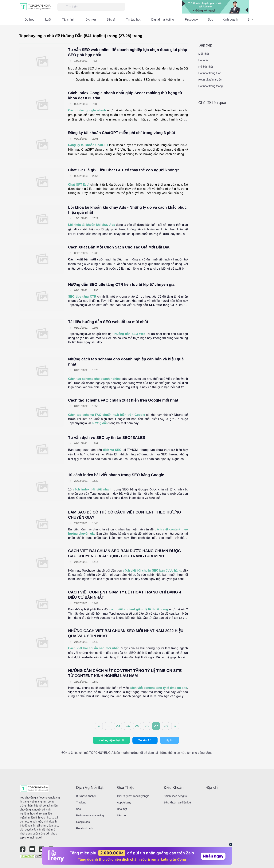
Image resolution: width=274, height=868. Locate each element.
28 (166, 726)
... (109, 726)
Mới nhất (204, 54)
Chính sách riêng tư (175, 796)
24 (127, 726)
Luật (48, 20)
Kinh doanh (230, 20)
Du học (29, 20)
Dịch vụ (91, 20)
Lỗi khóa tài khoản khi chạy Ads (92, 225)
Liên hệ (121, 815)
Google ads (83, 822)
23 (118, 726)
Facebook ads (84, 828)
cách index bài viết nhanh (93, 489)
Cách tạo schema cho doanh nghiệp (94, 379)
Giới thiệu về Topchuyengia (133, 796)
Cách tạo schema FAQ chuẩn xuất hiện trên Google (107, 415)
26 (147, 726)
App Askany (124, 803)
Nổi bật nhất (206, 67)
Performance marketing (90, 815)
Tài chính (68, 20)
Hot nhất (204, 60)
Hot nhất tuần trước (210, 80)
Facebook (191, 20)
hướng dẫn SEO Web (130, 334)
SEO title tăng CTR (82, 297)
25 (137, 726)
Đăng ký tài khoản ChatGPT (88, 145)
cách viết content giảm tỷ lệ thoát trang (139, 609)
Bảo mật (122, 809)
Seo (210, 20)
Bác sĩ (111, 20)
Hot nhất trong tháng (211, 86)
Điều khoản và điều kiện (178, 803)
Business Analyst (86, 796)
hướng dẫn (100, 423)
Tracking (81, 803)
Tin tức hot (133, 20)
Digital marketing (163, 20)
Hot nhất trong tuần (210, 73)
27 (156, 726)
